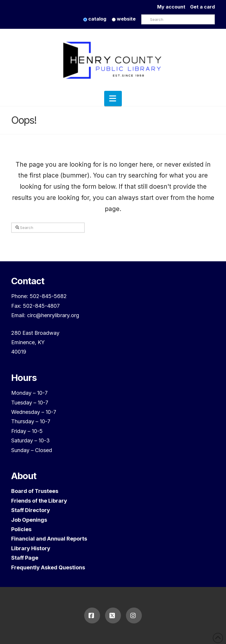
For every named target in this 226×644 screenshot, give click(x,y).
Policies (21, 529)
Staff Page (25, 558)
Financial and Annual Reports (49, 539)
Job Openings (29, 520)
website (124, 19)
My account (174, 7)
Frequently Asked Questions (48, 567)
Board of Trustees (35, 491)
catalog (95, 19)
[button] (113, 98)
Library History (31, 548)
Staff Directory (31, 510)
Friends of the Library (39, 501)
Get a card (202, 7)
